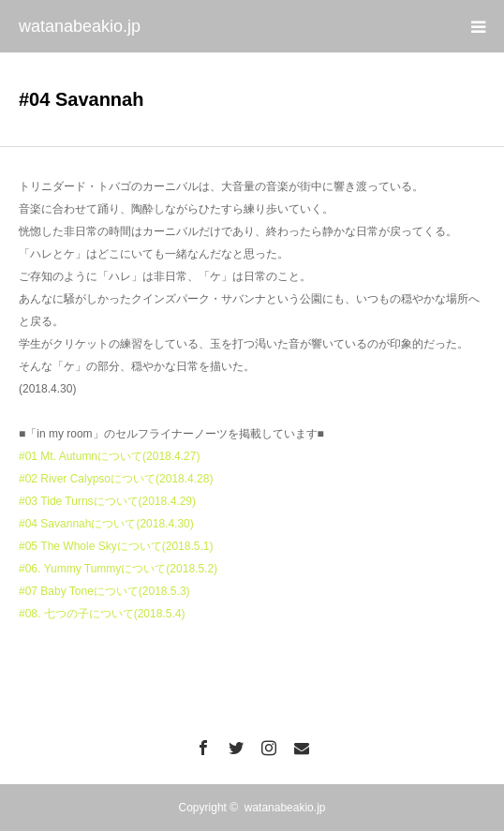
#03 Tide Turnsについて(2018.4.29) (107, 501)
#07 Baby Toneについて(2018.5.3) (104, 591)
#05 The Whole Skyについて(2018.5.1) (116, 546)
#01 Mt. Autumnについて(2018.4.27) (109, 456)
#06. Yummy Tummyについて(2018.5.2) (118, 569)
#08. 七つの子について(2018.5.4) (102, 614)
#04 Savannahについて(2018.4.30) (106, 524)
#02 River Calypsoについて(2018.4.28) (116, 479)
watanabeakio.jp (80, 26)
